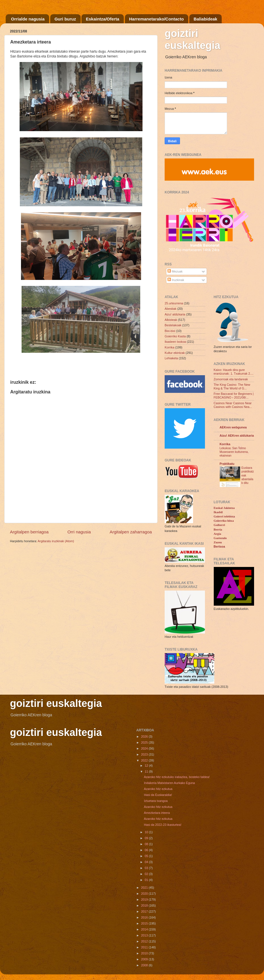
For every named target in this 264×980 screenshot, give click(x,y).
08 (147, 844)
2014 (145, 929)
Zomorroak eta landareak (231, 379)
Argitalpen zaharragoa (131, 532)
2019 (145, 899)
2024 (145, 748)
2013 (145, 935)
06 (147, 850)
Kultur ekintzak (175, 353)
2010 (145, 953)
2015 (145, 923)
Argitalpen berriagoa (29, 532)
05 (147, 856)
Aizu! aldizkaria (175, 314)
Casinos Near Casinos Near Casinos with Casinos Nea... (233, 405)
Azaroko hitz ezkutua (158, 789)
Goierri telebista (224, 516)
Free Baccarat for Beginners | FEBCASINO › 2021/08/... (234, 396)
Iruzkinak (176, 280)
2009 (145, 959)
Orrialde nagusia (28, 19)
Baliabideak (205, 19)
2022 (145, 760)
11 (147, 771)
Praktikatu (227, 464)
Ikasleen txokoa (175, 342)
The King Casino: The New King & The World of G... (232, 386)
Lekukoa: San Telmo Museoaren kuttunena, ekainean (234, 452)
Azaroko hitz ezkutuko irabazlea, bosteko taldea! (177, 777)
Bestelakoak (173, 325)
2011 (145, 947)
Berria (218, 529)
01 (147, 880)
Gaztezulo (220, 538)
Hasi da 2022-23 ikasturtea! (163, 825)
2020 (145, 894)
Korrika (169, 347)
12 (147, 766)
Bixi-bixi (170, 331)
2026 (145, 736)
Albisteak (171, 320)
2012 (145, 941)
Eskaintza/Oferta (102, 19)
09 (147, 838)
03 (147, 868)
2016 (145, 917)
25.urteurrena (174, 303)
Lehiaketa (171, 358)
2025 (145, 742)
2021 (145, 888)
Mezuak (175, 271)
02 (147, 874)
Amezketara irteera (157, 813)
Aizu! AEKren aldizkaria (237, 436)
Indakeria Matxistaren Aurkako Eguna (169, 783)
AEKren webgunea (233, 427)
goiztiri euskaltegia (192, 39)
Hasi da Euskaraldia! (158, 795)
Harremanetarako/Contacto (157, 19)
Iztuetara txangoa (156, 801)
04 (147, 862)
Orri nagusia (79, 532)
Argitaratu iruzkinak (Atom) (56, 541)
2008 (145, 965)
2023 (145, 754)
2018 (145, 905)
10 (147, 832)
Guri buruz (65, 19)
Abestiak (170, 309)
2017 (145, 911)
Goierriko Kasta (175, 336)
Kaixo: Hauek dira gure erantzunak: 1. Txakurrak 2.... (234, 372)
